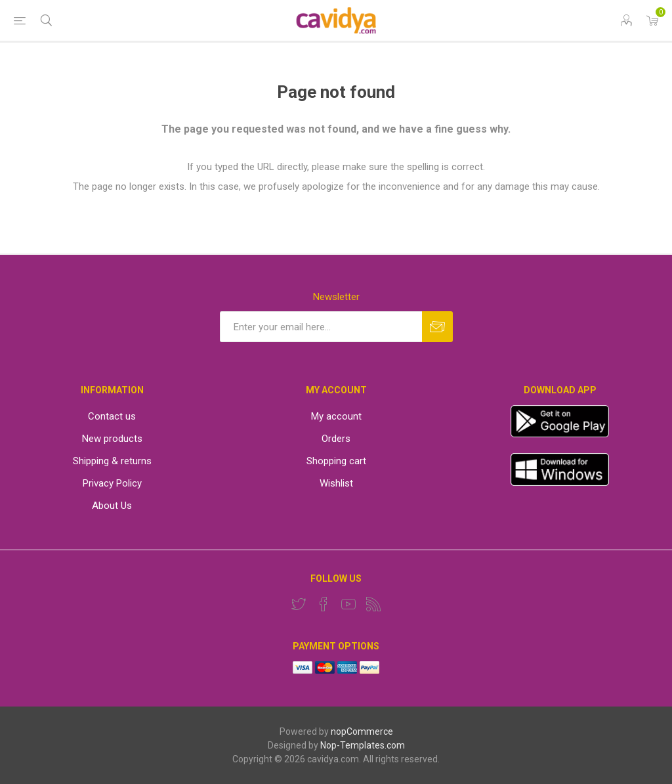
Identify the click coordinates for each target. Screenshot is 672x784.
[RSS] (373, 604)
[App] (560, 434)
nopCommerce (362, 731)
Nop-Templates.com (363, 745)
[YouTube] (348, 604)
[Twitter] (299, 604)
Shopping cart (336, 461)
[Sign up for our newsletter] (321, 327)
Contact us (112, 416)
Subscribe (437, 327)
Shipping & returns (112, 461)
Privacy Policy (112, 483)
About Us (112, 506)
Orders (336, 439)
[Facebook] (324, 604)
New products (112, 439)
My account (336, 416)
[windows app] (560, 483)
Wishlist (336, 483)
